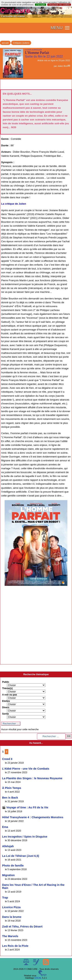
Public (6, 682)
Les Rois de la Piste (15, 946)
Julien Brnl (62, 66)
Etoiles (6, 701)
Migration (8, 875)
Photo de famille (13, 866)
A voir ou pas (10, 695)
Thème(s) (7, 688)
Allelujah (8, 846)
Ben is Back (10, 798)
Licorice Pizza (11, 907)
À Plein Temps (12, 788)
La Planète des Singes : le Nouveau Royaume (32, 778)
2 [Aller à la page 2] (7, 752)
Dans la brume (12, 917)
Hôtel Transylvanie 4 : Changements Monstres (33, 817)
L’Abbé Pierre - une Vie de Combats (26, 769)
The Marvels (10, 936)
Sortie (5, 714)
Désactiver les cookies (59, 5)
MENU (57, 28)
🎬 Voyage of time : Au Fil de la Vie (25, 807)
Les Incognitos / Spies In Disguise (25, 837)
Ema (5, 827)
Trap (5, 898)
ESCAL (38, 978)
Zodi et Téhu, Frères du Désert (22, 927)
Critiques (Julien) (21, 43)
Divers (6, 707)
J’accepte (40, 5)
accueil (5, 43)
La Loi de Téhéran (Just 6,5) (21, 856)
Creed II (7, 759)
